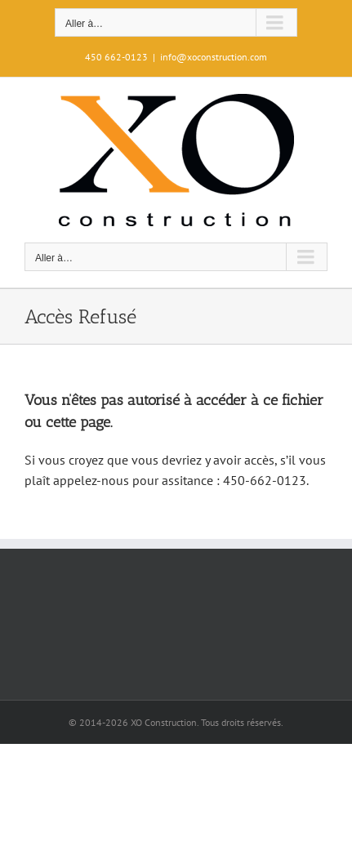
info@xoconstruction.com (214, 57)
